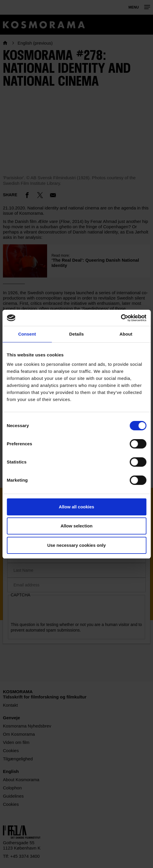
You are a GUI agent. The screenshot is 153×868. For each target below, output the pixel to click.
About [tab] (126, 334)
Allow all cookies (76, 507)
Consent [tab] (27, 334)
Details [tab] (77, 334)
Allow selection (76, 526)
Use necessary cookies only (76, 545)
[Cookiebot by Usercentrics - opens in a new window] (121, 318)
